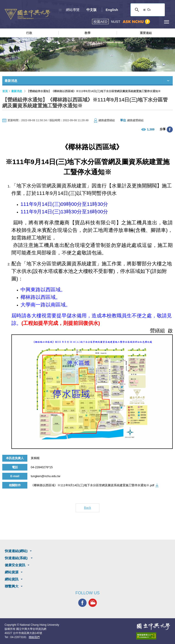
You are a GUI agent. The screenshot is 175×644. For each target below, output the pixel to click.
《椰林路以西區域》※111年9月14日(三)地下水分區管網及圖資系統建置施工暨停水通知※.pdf (93, 485)
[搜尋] (147, 10)
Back (87, 508)
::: (60, 10)
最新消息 (17, 91)
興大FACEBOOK (82, 603)
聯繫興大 (12, 586)
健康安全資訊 (15, 565)
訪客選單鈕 (156, 22)
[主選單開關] (166, 22)
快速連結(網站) (16, 551)
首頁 (5, 91)
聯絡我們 (34, 637)
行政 (29, 33)
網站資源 (12, 572)
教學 (87, 33)
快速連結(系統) (17, 558)
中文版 (91, 10)
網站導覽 (73, 10)
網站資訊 (12, 579)
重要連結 (146, 33)
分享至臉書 (170, 129)
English (112, 10)
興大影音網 (93, 603)
